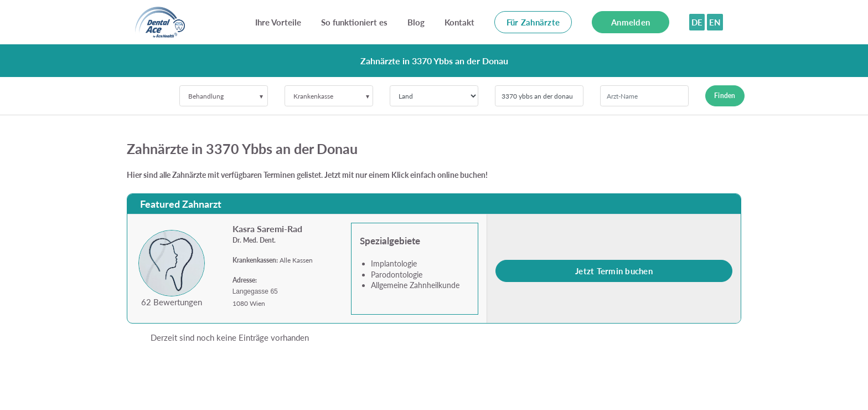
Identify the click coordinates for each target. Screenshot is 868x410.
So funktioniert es (354, 22)
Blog (416, 22)
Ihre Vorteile (278, 22)
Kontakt (459, 22)
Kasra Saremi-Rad (267, 229)
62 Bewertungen (172, 302)
